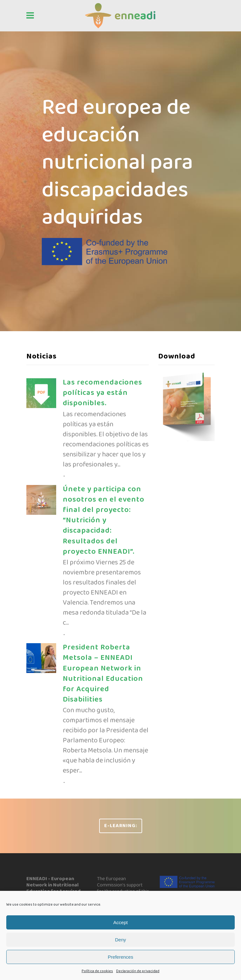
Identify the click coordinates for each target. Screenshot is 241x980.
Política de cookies (97, 971)
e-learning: (121, 826)
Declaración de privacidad (138, 971)
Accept (120, 922)
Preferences (121, 957)
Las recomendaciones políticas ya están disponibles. (102, 393)
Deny (120, 940)
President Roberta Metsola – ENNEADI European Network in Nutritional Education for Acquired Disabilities (103, 673)
